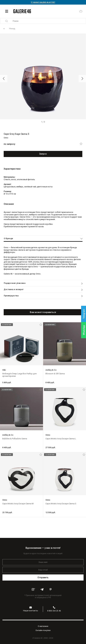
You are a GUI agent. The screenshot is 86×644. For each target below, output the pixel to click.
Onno (6, 138)
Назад (12, 29)
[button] (4, 79)
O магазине (43, 626)
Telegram (84, 314)
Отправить (43, 577)
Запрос (43, 154)
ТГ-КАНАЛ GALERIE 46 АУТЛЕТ (43, 2)
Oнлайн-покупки (43, 630)
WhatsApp (84, 330)
